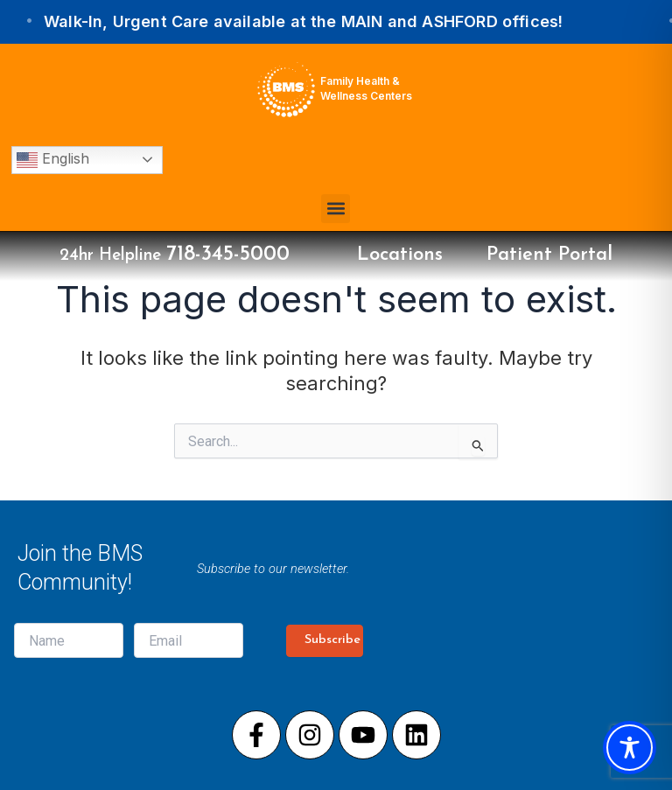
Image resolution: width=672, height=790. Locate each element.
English (53, 160)
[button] (336, 209)
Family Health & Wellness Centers (366, 88)
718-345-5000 (228, 255)
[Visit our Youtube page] (363, 735)
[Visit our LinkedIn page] (416, 735)
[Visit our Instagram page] (310, 735)
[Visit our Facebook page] (256, 735)
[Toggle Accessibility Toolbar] (630, 748)
